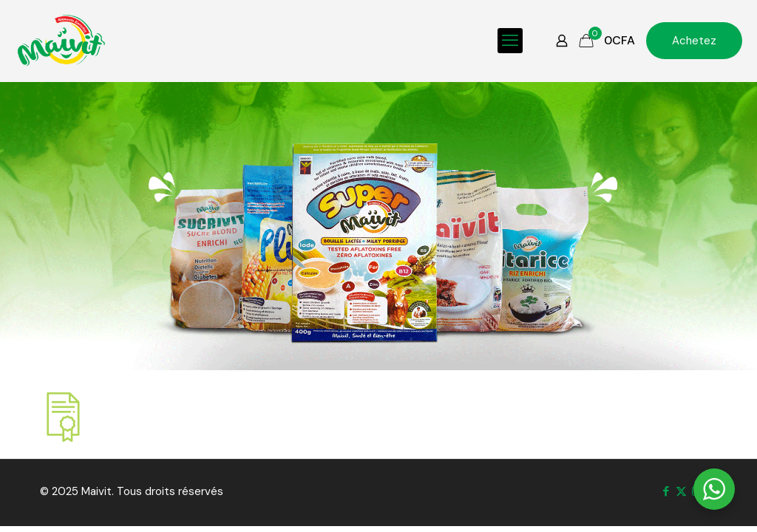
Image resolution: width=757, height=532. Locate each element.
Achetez (694, 41)
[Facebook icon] (666, 491)
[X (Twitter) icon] (681, 491)
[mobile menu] (510, 41)
